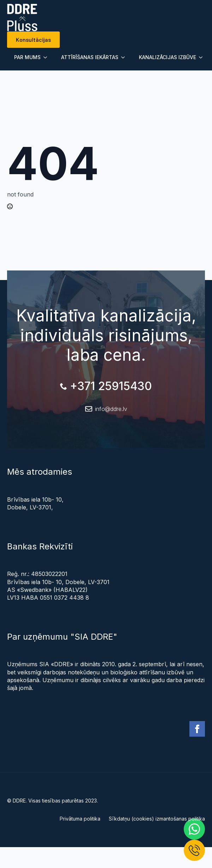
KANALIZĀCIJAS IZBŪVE (167, 57)
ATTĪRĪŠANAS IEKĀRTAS (90, 57)
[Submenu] (47, 57)
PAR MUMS (27, 57)
